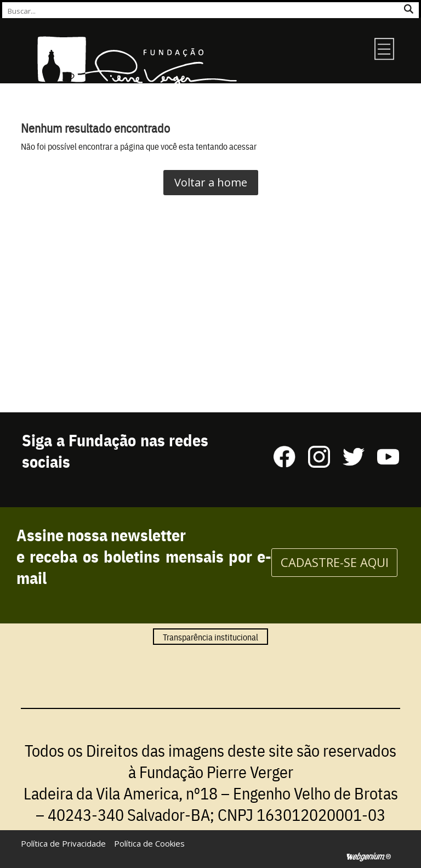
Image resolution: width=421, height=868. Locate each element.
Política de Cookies (149, 843)
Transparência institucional (210, 637)
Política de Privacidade (63, 843)
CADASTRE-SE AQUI (335, 562)
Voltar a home (211, 182)
